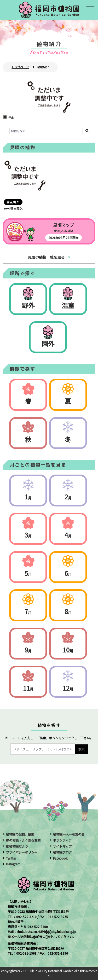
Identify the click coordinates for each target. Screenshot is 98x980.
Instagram (13, 864)
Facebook (60, 858)
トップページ (20, 67)
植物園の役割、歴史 (20, 834)
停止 (11, 117)
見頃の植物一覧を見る (46, 257)
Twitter (11, 858)
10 (68, 650)
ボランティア (62, 840)
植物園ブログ (62, 852)
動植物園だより (17, 846)
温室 (68, 305)
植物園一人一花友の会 (69, 834)
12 (68, 688)
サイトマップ (62, 846)
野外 (28, 305)
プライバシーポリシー (22, 852)
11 (28, 688)
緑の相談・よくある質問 (23, 840)
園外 (48, 343)
